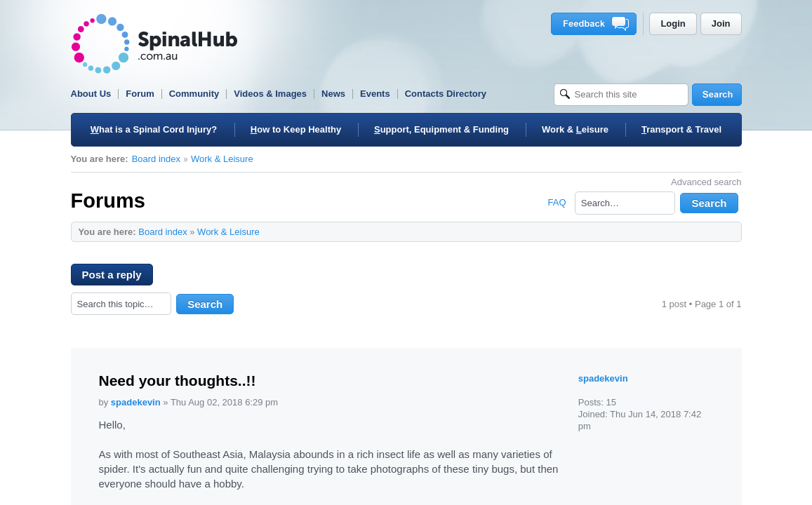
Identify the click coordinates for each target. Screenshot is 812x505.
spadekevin (136, 402)
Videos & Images (270, 94)
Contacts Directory (446, 94)
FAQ (557, 202)
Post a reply (118, 277)
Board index (156, 159)
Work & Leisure (222, 159)
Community (194, 94)
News (333, 94)
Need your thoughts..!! (178, 381)
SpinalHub (154, 44)
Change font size (724, 231)
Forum (140, 94)
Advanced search (706, 182)
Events (375, 94)
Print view (703, 231)
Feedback (596, 24)
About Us (91, 94)
